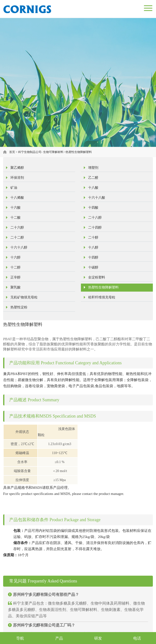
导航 (20, 638)
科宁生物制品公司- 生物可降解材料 (41, 152)
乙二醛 (93, 178)
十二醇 (16, 267)
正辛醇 (16, 277)
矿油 (14, 188)
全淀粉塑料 (97, 277)
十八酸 (93, 188)
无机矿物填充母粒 (24, 297)
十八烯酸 (17, 198)
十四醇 (93, 257)
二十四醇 (95, 228)
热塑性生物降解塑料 (79, 152)
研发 (98, 638)
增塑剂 (93, 168)
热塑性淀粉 (19, 307)
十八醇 (93, 247)
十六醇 (16, 257)
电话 (137, 638)
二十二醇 (17, 237)
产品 (59, 638)
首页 (12, 152)
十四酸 (93, 208)
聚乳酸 (16, 287)
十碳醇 (93, 267)
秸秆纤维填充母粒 (102, 297)
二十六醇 (17, 228)
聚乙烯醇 (17, 168)
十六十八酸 (97, 198)
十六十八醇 (19, 247)
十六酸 (16, 208)
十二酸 (16, 218)
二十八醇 (95, 218)
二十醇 (93, 237)
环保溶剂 (17, 178)
